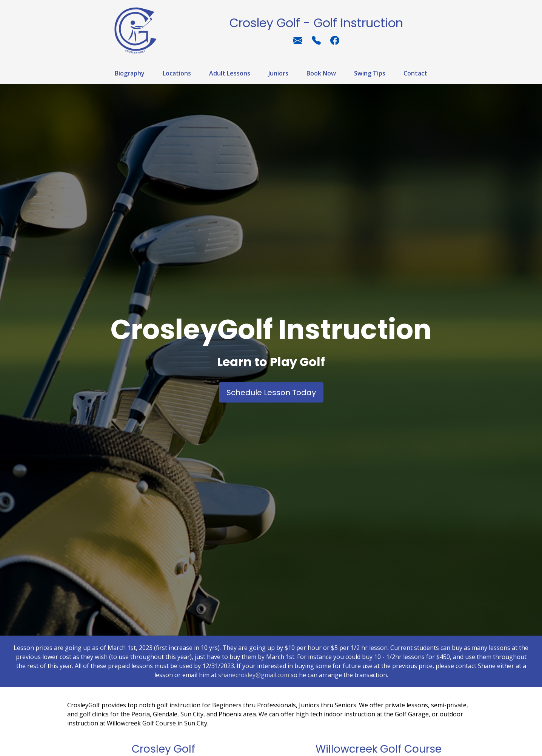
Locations (177, 73)
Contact (415, 73)
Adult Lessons (230, 73)
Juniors (278, 73)
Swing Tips (370, 73)
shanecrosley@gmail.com (254, 675)
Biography (130, 73)
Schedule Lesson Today (271, 392)
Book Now (321, 73)
